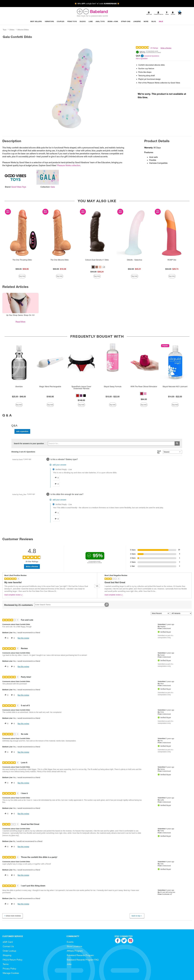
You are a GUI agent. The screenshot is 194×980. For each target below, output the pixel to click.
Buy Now (22, 276)
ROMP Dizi (172, 260)
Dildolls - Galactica (134, 260)
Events (70, 942)
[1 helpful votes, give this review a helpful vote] (6, 875)
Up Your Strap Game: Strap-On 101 (20, 315)
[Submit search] (177, 443)
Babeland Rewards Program (80, 955)
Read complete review (14, 595)
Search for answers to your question (29, 444)
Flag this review (23, 638)
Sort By (159, 452)
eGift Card (8, 942)
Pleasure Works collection (69, 165)
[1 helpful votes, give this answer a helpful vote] (56, 513)
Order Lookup (9, 951)
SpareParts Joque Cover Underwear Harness (81, 388)
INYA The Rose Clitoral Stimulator (144, 387)
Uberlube (19, 387)
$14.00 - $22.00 (175, 397)
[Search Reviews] (72, 605)
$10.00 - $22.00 (113, 397)
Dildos (12, 30)
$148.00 (81, 400)
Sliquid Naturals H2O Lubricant (175, 387)
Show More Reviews (12, 916)
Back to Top (137, 916)
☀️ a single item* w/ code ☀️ (97, 4)
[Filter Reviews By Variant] (181, 613)
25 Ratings (154, 48)
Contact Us (8, 946)
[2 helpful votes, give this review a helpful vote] (6, 904)
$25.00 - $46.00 (19, 397)
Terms (6, 964)
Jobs (69, 964)
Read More (20, 322)
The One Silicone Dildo (60, 260)
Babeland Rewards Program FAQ (83, 960)
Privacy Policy (9, 969)
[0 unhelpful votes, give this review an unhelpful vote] (12, 638)
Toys (5, 30)
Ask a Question (142, 59)
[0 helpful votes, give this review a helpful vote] (6, 638)
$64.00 (144, 399)
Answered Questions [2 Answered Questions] (152, 56)
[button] (93, 267)
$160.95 (50, 397)
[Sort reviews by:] (160, 613)
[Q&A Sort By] (173, 452)
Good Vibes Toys (19, 187)
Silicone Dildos (23, 30)
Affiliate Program (75, 951)
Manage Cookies (11, 973)
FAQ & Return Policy (13, 960)
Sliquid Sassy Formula (113, 387)
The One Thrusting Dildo (22, 260)
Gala (53, 187)
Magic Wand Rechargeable (50, 387)
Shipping (7, 955)
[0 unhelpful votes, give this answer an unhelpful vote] (56, 484)
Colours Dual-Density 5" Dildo (97, 260)
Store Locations (74, 946)
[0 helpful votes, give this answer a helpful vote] (56, 478)
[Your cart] (179, 13)
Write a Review (166, 48)
